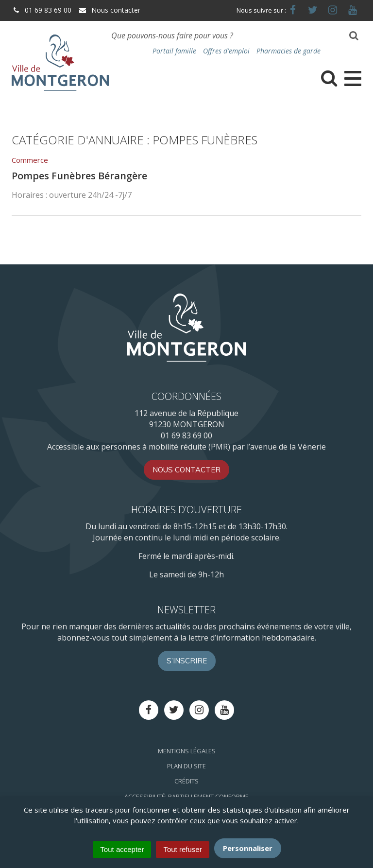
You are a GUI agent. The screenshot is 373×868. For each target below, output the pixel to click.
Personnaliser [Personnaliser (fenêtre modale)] (248, 848)
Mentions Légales (187, 751)
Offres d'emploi (226, 51)
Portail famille (174, 51)
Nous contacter (109, 10)
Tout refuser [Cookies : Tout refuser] (182, 849)
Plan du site (186, 766)
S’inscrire (187, 661)
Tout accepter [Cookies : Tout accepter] (122, 849)
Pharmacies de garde (288, 51)
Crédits (186, 781)
